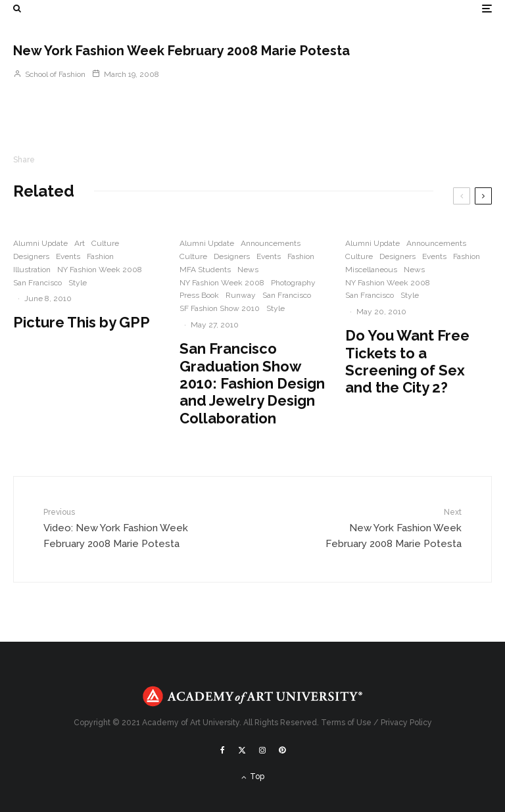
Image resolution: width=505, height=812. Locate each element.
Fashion (100, 256)
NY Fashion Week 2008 (100, 270)
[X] (242, 750)
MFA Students (205, 270)
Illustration (32, 270)
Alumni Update (40, 243)
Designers (31, 256)
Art (80, 243)
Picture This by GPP (82, 322)
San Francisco (37, 283)
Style (78, 283)
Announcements (271, 243)
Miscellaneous (371, 270)
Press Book (199, 295)
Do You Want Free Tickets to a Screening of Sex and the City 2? (407, 361)
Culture (105, 243)
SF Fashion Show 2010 (220, 308)
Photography (293, 283)
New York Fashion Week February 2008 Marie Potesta (388, 528)
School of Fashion (49, 74)
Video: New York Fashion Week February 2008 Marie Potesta (117, 528)
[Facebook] (223, 750)
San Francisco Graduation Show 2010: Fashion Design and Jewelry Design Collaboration (252, 383)
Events (68, 256)
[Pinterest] (282, 750)
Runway (241, 295)
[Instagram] (262, 750)
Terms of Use (346, 723)
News (248, 270)
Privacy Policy (406, 723)
